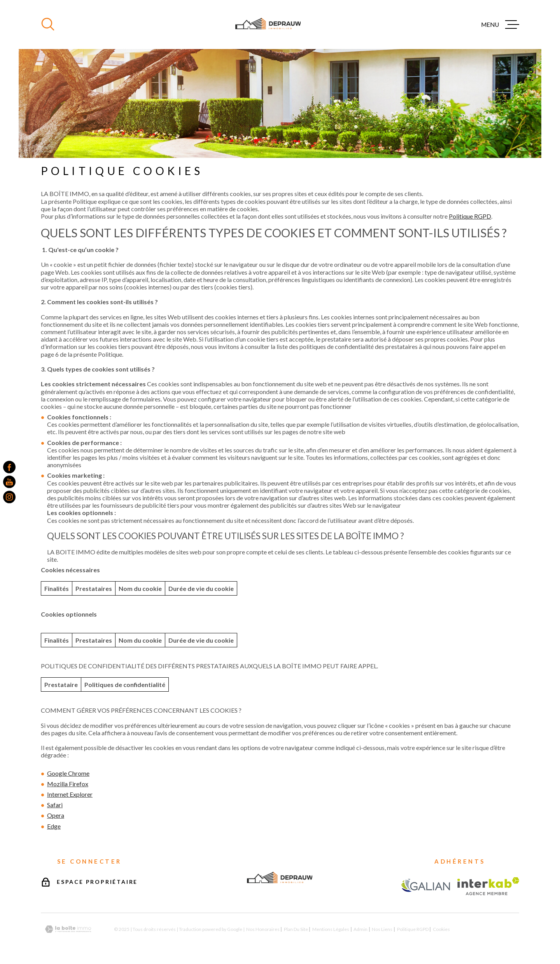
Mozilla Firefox (68, 784)
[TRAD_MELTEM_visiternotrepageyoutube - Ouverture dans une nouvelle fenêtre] (9, 482)
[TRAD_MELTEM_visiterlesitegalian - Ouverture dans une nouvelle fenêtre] (426, 886)
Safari (55, 805)
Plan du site (296, 929)
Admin (360, 929)
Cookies (441, 929)
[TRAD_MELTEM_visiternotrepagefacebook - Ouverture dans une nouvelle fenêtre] (9, 467)
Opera (56, 815)
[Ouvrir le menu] (500, 25)
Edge (54, 826)
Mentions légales (331, 929)
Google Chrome (68, 773)
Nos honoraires (263, 929)
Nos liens (382, 929)
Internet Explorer (70, 794)
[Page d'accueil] (268, 25)
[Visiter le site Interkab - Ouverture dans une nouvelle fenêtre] (488, 886)
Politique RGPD (470, 216)
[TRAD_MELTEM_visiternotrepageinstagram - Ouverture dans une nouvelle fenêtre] (9, 497)
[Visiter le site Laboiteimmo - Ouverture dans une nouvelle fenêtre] (68, 929)
